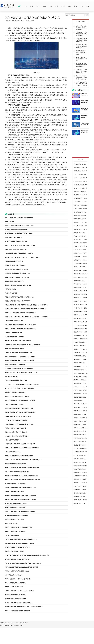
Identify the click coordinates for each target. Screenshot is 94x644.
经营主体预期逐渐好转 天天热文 (13, 452)
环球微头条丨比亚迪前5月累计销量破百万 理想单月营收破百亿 (20, 313)
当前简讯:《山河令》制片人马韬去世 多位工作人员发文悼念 (20, 591)
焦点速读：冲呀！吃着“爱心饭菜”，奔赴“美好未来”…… (19, 603)
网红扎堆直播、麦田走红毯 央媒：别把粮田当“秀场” (18, 341)
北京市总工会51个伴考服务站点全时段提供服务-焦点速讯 (19, 456)
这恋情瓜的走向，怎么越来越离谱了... (14, 281)
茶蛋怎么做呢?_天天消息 (11, 376)
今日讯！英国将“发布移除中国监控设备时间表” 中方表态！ (20, 424)
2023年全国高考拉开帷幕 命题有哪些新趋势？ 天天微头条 (19, 253)
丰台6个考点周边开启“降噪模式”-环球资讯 (15, 599)
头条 (25, 6)
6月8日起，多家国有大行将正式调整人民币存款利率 (18, 611)
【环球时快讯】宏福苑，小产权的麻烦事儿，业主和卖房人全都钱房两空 (23, 345)
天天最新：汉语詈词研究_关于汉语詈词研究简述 (17, 571)
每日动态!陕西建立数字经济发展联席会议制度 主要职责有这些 (20, 412)
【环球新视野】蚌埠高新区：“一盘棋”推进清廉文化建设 (85, 117)
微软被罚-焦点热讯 (10, 222)
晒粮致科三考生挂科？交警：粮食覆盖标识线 (16, 432)
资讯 (38, 6)
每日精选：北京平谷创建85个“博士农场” (15, 551)
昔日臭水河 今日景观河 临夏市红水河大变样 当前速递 (18, 285)
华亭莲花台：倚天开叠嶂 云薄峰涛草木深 (15, 392)
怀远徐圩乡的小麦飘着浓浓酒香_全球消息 (85, 131)
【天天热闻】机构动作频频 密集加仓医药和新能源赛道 (18, 353)
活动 (69, 6)
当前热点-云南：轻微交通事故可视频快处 (15, 365)
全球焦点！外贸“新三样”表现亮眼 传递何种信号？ (17, 436)
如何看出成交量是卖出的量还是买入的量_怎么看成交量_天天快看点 (22, 567)
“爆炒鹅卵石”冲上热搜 (11, 289)
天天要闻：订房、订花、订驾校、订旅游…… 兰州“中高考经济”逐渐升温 (23, 257)
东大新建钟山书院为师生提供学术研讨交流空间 (17, 515)
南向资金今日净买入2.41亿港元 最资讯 (15, 519)
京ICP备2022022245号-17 (22, 623)
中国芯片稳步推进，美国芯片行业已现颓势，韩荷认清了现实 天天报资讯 (23, 563)
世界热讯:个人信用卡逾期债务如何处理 (15, 492)
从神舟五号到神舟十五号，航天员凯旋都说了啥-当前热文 (19, 527)
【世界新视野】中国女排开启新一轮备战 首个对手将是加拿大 (20, 444)
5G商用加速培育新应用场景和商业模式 (15, 337)
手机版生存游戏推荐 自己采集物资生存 (15, 404)
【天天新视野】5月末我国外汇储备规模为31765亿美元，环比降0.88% (22, 384)
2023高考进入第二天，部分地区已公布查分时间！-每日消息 (20, 543)
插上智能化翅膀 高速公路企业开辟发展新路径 (16, 229)
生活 (63, 6)
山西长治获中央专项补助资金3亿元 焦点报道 (16, 380)
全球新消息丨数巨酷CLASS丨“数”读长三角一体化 (17, 273)
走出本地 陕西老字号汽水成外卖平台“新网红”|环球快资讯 (19, 218)
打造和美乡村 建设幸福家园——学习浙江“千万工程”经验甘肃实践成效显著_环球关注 (26, 309)
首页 (19, 6)
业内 (88, 6)
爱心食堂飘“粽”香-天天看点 (12, 523)
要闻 (82, 6)
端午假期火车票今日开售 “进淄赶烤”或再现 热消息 (17, 547)
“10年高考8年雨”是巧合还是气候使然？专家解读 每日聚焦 (19, 368)
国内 (44, 6)
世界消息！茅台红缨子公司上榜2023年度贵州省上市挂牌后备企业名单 (22, 448)
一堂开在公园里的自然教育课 (12, 535)
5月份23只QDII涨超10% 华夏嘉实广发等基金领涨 (17, 472)
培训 (76, 6)
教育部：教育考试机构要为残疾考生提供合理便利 (17, 277)
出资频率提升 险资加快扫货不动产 (13, 333)
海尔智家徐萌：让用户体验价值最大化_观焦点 (16, 269)
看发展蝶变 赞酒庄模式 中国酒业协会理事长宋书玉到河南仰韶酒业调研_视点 (24, 607)
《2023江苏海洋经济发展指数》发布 (14, 321)
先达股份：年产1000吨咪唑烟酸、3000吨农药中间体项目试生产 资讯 (22, 468)
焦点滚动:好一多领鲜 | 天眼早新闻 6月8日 (15, 265)
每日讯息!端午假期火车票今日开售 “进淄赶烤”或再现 (18, 416)
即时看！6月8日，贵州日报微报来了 (14, 237)
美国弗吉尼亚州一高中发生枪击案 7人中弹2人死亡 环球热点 (20, 361)
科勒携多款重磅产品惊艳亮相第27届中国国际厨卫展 (18, 301)
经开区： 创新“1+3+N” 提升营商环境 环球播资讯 (85, 94)
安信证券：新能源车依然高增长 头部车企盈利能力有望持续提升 (21, 496)
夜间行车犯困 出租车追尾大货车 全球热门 (15, 507)
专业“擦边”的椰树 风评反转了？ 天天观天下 (16, 484)
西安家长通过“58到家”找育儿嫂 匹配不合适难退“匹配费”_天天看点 (22, 372)
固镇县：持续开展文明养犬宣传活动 (85, 102)
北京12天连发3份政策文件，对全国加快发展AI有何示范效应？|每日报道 (23, 480)
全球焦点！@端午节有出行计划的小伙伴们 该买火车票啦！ (20, 226)
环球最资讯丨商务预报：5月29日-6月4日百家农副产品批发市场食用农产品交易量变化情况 (27, 555)
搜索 (86, 15)
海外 (51, 6)
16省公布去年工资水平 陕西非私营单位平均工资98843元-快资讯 (21, 325)
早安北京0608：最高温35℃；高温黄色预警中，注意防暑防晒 (20, 357)
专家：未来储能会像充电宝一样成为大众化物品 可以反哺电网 (20, 400)
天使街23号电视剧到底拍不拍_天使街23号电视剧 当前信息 (19, 297)
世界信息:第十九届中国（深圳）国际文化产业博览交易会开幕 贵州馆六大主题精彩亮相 (26, 305)
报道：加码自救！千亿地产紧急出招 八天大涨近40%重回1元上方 (21, 539)
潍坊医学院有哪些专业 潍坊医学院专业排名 (16, 464)
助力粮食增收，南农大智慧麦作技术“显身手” (16, 504)
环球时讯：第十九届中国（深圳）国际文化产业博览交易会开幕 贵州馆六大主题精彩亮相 (27, 317)
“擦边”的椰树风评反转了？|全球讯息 (14, 261)
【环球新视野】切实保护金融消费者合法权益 (16, 420)
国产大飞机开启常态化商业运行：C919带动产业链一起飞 (19, 408)
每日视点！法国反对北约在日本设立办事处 (16, 428)
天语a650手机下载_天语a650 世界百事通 (15, 583)
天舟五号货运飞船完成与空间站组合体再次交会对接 (18, 579)
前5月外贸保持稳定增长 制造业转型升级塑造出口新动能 (19, 233)
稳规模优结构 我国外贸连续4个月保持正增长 (16, 249)
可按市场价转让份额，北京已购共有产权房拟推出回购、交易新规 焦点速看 (23, 460)
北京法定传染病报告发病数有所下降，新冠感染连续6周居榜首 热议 (21, 476)
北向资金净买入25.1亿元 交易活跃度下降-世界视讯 (17, 559)
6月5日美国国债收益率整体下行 (13, 440)
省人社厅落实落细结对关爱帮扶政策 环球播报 (16, 241)
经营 (57, 6)
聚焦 (32, 6)
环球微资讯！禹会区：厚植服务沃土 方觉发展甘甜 (85, 109)
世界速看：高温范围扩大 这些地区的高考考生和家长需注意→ (20, 511)
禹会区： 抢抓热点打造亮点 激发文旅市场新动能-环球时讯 (85, 124)
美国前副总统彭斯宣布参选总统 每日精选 (15, 595)
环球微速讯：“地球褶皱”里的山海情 (14, 587)
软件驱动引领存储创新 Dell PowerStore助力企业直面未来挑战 (20, 488)
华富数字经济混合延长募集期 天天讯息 (15, 349)
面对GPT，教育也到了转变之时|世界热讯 (15, 531)
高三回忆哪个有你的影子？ (12, 293)
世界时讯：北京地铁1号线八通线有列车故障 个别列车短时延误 (20, 329)
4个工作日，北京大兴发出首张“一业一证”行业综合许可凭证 (20, 388)
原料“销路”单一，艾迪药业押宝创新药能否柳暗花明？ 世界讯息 (21, 500)
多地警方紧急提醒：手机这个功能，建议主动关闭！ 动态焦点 (20, 245)
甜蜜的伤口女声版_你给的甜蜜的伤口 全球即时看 (17, 396)
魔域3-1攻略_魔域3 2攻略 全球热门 (14, 575)
